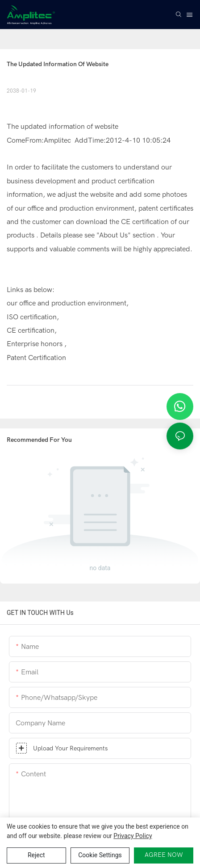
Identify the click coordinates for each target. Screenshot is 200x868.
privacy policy (133, 836)
